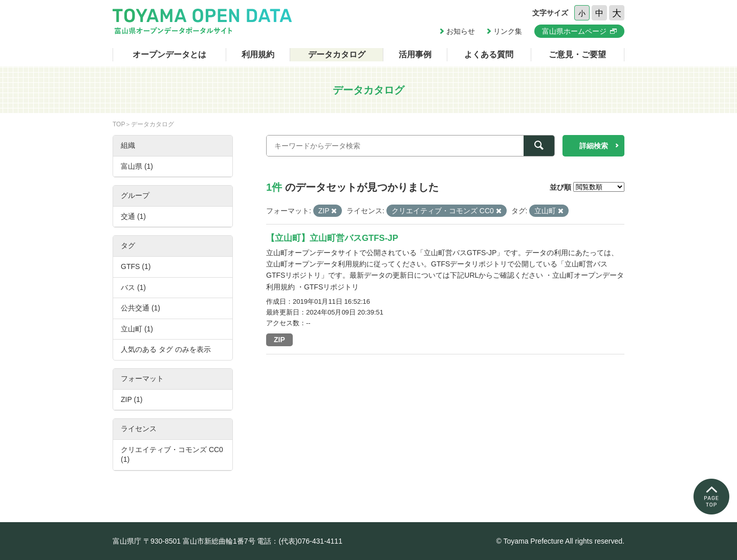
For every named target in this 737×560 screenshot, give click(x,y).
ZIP (279, 340)
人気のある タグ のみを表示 (166, 349)
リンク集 (508, 31)
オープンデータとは (169, 54)
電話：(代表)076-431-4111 (300, 541)
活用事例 (415, 54)
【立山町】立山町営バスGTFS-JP (332, 238)
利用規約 (258, 54)
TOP (119, 124)
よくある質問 (489, 54)
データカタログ (337, 54)
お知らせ (461, 31)
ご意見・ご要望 (577, 54)
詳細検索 (594, 146)
